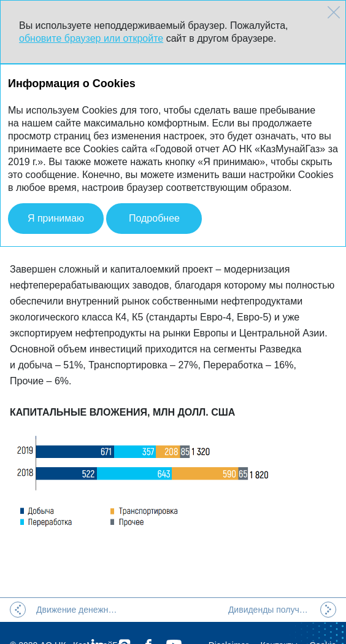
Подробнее (154, 218)
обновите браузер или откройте (91, 38)
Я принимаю (56, 218)
